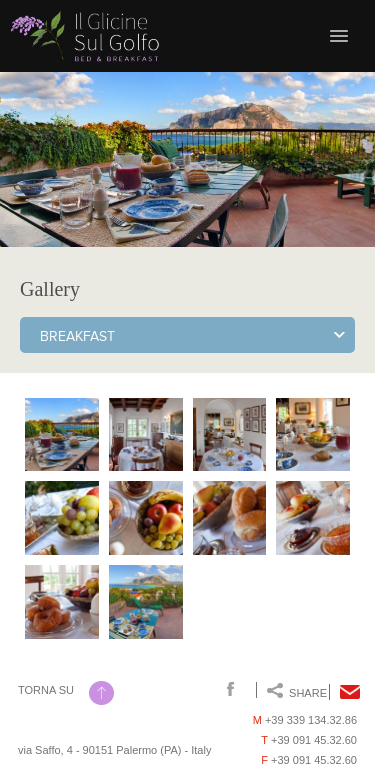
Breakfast (77, 337)
